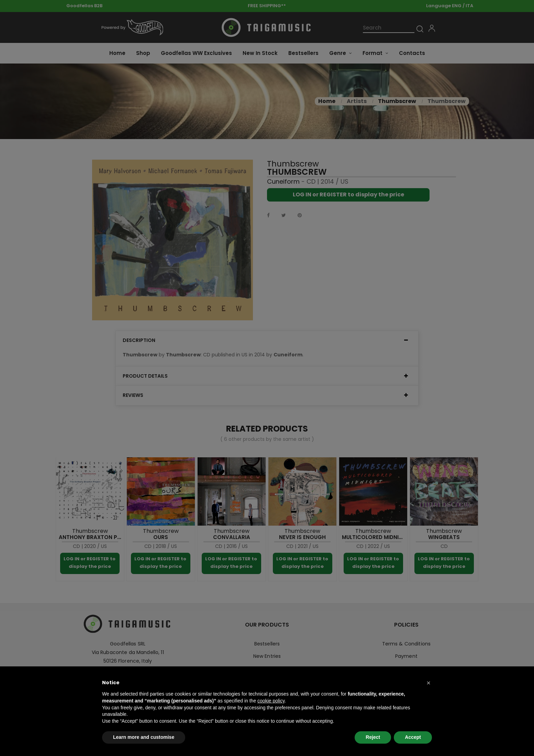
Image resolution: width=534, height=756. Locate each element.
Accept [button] (413, 737)
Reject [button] (373, 737)
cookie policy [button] (271, 701)
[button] (429, 683)
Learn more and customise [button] (144, 737)
